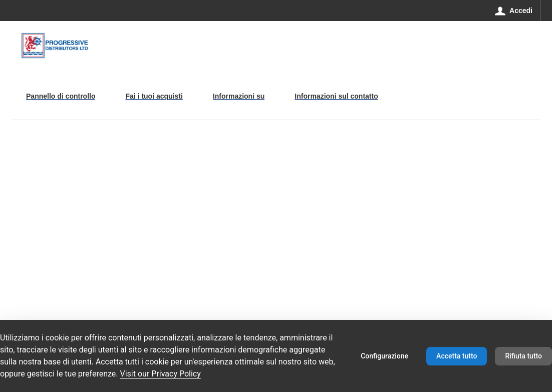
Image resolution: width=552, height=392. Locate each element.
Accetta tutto (457, 356)
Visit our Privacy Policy (161, 374)
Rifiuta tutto (523, 356)
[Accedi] (514, 11)
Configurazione (384, 356)
